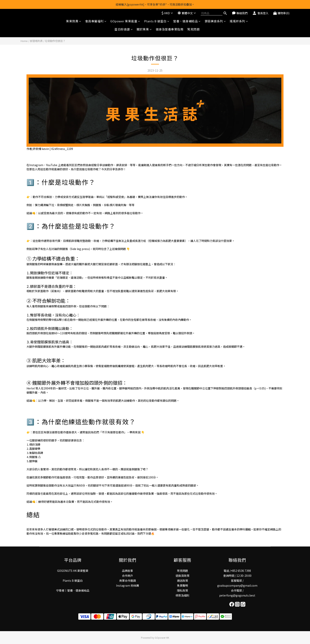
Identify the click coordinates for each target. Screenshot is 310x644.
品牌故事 (128, 571)
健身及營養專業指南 (170, 29)
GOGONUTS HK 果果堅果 (73, 571)
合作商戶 (128, 576)
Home (24, 41)
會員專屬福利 (96, 21)
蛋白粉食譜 (124, 29)
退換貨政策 (182, 576)
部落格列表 (36, 41)
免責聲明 (182, 585)
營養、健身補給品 (187, 21)
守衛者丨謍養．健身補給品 (73, 590)
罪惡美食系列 (215, 21)
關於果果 (144, 29)
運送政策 (182, 581)
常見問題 (193, 29)
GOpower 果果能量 (125, 21)
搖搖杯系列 (239, 21)
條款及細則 (182, 595)
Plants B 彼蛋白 (157, 21)
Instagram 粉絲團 (128, 585)
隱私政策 (182, 590)
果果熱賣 (74, 21)
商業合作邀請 (128, 581)
